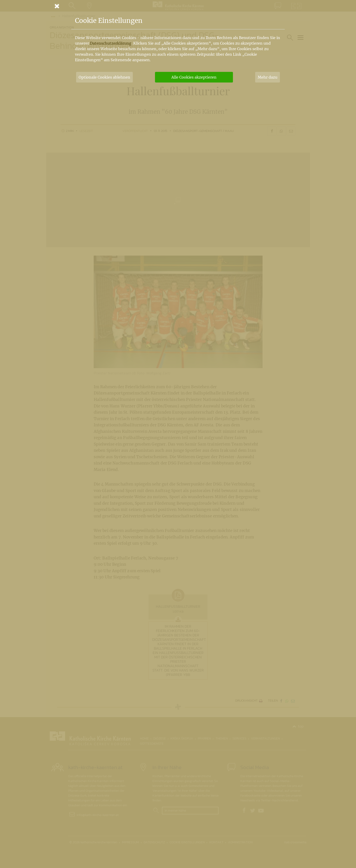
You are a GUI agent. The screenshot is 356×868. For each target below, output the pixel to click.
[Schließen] (178, 6)
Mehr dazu (268, 77)
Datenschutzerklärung (111, 43)
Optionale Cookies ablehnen (104, 77)
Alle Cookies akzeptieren (194, 77)
